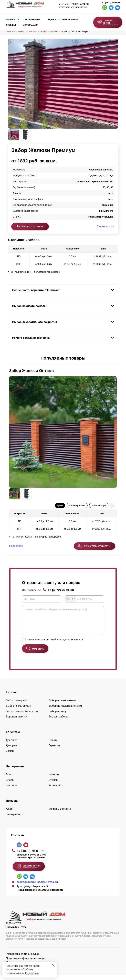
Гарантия (54, 750)
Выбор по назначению (62, 705)
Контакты (12, 790)
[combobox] (70, 599)
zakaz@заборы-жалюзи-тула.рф (38, 887)
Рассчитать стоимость (30, 226)
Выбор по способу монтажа (23, 716)
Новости (54, 779)
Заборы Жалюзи (49, 31)
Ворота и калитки (16, 721)
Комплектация (99, 505)
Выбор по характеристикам (65, 711)
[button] (10, 358)
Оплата (53, 745)
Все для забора (58, 721)
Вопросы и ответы (60, 814)
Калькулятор (32, 19)
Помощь (12, 805)
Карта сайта (56, 790)
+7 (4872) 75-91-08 (111, 3)
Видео (10, 785)
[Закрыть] (53, 965)
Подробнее (32, 973)
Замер (10, 756)
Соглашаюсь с (55, 644)
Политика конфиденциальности (25, 963)
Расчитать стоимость (97, 546)
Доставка (12, 745)
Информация (31, 25)
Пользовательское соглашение (25, 967)
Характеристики (77, 505)
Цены (60, 505)
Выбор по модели (27, 31)
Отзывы (11, 25)
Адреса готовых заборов (63, 19)
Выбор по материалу (19, 711)
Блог (9, 779)
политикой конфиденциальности (63, 644)
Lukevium (34, 959)
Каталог (11, 19)
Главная (10, 31)
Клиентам (13, 737)
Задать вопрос (106, 226)
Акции (10, 814)
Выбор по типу (58, 716)
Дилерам (11, 750)
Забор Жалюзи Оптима (31, 371)
